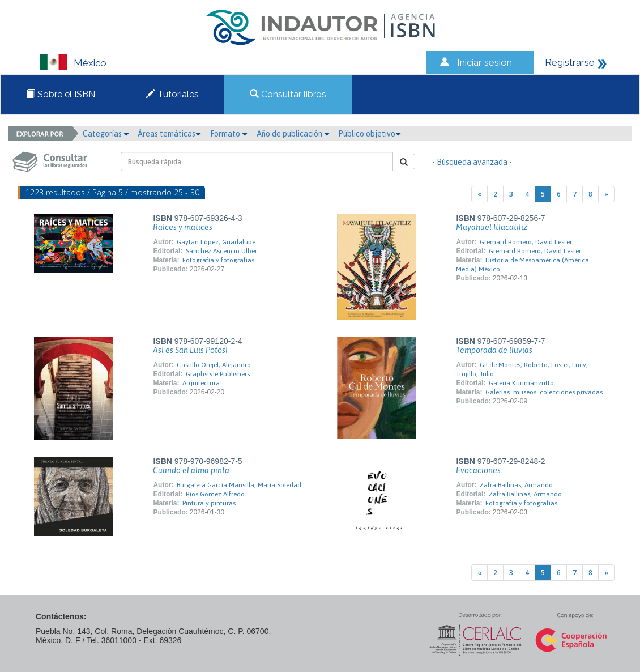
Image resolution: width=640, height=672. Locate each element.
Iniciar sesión (485, 62)
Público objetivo (370, 134)
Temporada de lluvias (494, 350)
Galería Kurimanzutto (521, 383)
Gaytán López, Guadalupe (216, 242)
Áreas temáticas (169, 134)
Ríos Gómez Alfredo (215, 494)
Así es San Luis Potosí (190, 350)
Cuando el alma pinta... (194, 470)
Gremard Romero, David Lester (526, 242)
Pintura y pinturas (209, 503)
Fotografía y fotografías (218, 260)
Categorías (106, 134)
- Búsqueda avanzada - (472, 162)
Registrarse (570, 62)
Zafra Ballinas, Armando (516, 485)
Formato (229, 134)
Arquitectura (201, 383)
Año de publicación (293, 134)
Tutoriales (172, 94)
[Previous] (479, 194)
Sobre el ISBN (61, 94)
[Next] (606, 194)
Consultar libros (288, 94)
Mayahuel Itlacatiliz (492, 227)
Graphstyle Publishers (218, 374)
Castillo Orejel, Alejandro (214, 365)
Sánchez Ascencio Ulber (221, 251)
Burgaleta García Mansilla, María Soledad (239, 485)
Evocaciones (478, 470)
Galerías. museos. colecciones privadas (544, 392)
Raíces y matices (183, 227)
